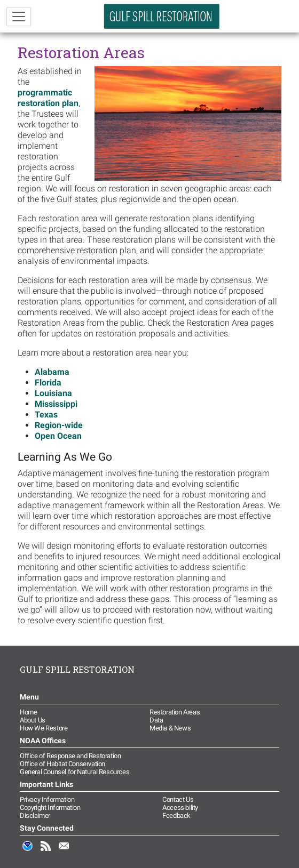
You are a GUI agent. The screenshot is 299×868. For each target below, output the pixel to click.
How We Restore (44, 728)
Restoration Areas (175, 712)
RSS (46, 851)
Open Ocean (58, 436)
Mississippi (56, 404)
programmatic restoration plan (48, 98)
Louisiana (53, 393)
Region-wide (59, 425)
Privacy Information (47, 799)
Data (156, 720)
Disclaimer (35, 815)
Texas (46, 415)
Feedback (176, 815)
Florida (48, 383)
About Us (33, 720)
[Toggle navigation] (19, 17)
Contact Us (178, 799)
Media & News (170, 728)
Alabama (52, 372)
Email (64, 851)
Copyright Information (50, 807)
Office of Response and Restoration (70, 756)
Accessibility (180, 807)
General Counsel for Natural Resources (74, 772)
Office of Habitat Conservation (62, 764)
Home (28, 712)
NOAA (28, 851)
